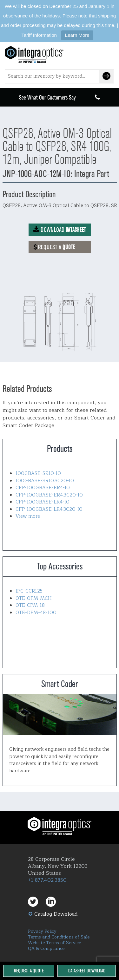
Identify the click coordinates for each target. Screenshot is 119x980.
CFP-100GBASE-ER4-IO (43, 488)
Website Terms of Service (54, 943)
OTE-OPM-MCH (34, 598)
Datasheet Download (87, 971)
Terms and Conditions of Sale (59, 937)
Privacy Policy (42, 931)
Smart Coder (60, 715)
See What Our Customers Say (47, 97)
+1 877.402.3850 (47, 880)
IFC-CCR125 (29, 591)
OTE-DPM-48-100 (36, 613)
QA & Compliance (46, 948)
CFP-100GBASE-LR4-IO (43, 502)
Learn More (77, 35)
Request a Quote (29, 971)
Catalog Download (56, 914)
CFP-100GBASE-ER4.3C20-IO (49, 495)
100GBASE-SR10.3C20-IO (45, 481)
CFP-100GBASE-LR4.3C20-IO (49, 509)
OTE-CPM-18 (30, 605)
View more (28, 516)
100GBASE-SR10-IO (38, 474)
